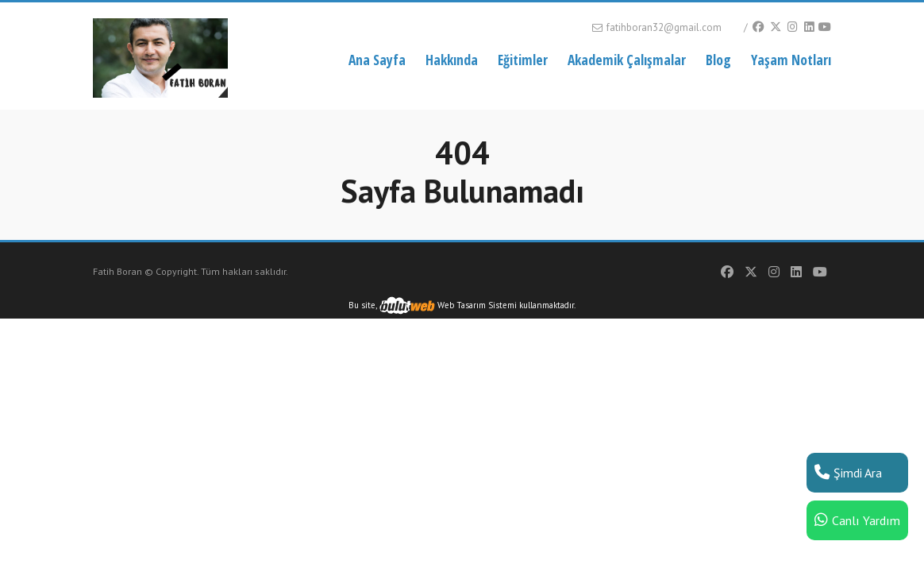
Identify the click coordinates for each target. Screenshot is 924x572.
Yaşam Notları (791, 60)
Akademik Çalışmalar (627, 60)
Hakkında (452, 60)
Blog (718, 60)
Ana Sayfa (377, 60)
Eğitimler (523, 60)
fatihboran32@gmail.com (656, 27)
